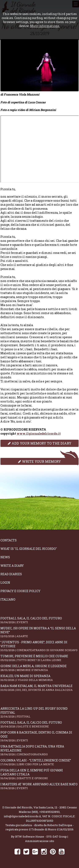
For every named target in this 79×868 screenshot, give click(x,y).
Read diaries (11, 574)
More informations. (45, 26)
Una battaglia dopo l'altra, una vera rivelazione (39, 750)
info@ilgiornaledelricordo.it (22, 816)
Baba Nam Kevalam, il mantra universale (39, 688)
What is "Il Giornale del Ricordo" (29, 549)
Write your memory (39, 461)
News (5, 557)
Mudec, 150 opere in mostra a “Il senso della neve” (39, 632)
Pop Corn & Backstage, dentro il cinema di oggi (39, 736)
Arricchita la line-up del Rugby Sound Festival (39, 712)
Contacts (9, 540)
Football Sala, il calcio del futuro (39, 620)
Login (5, 583)
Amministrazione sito (40, 841)
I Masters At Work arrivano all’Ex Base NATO (39, 786)
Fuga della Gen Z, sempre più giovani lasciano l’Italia (39, 774)
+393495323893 (49, 812)
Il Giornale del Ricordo (17, 807)
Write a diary (12, 566)
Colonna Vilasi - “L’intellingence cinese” (39, 762)
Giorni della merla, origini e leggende (39, 668)
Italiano (8, 599)
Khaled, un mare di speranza (39, 678)
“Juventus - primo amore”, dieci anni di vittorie (39, 646)
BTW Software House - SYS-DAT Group (41, 837)
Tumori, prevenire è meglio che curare (39, 658)
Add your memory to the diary (40, 443)
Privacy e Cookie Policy (20, 591)
